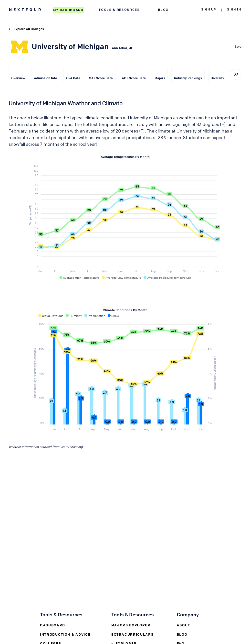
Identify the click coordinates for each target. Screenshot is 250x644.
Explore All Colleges (26, 29)
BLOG (163, 9)
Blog (182, 634)
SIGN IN (234, 9)
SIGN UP (209, 9)
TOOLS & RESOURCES (121, 9)
